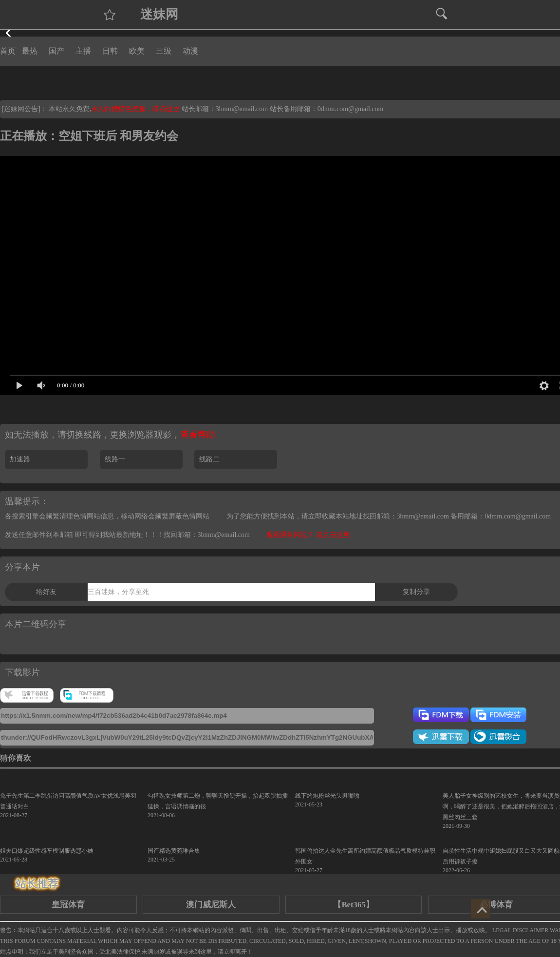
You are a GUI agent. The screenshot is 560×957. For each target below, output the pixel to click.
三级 (164, 51)
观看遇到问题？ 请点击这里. (309, 535)
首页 (8, 51)
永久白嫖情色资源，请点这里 (136, 109)
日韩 (110, 51)
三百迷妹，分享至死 (118, 592)
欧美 (137, 51)
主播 (83, 51)
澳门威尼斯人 (211, 905)
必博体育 (496, 905)
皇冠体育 (68, 905)
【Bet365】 (353, 905)
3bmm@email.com (242, 109)
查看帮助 (198, 435)
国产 (56, 51)
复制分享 (416, 592)
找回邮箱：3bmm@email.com (207, 535)
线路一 (115, 459)
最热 (30, 51)
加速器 (20, 459)
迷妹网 (159, 14)
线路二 (209, 459)
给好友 (46, 592)
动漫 (190, 51)
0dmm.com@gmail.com (351, 109)
